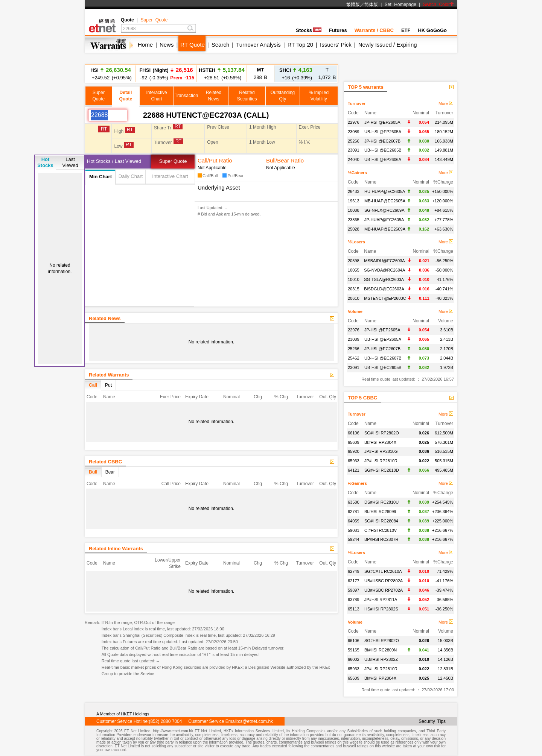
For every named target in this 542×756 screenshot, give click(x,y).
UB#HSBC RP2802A (384, 581)
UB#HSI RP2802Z (381, 659)
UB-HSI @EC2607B (383, 358)
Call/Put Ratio (215, 160)
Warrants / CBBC (374, 30)
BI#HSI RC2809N (381, 650)
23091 (354, 150)
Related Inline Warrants (116, 549)
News (167, 45)
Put (108, 385)
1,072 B (327, 74)
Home (145, 45)
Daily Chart (131, 176)
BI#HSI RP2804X (380, 442)
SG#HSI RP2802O (382, 433)
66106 (354, 433)
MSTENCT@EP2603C (385, 298)
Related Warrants (109, 375)
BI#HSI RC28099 (380, 512)
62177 (354, 581)
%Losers (356, 242)
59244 (354, 539)
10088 (354, 210)
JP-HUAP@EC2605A (384, 220)
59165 (354, 650)
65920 (354, 451)
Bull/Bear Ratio (285, 160)
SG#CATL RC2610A (383, 571)
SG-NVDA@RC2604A (384, 270)
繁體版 (353, 5)
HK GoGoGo (432, 30)
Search (221, 45)
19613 (354, 201)
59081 (354, 530)
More (446, 103)
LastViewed (70, 162)
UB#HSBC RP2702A (384, 590)
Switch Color (438, 5)
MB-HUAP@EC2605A (385, 201)
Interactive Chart (170, 176)
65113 (354, 609)
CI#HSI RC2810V (381, 530)
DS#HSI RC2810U (381, 502)
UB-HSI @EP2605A (383, 132)
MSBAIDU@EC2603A (384, 261)
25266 (354, 141)
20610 (354, 298)
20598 (354, 261)
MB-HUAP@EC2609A (385, 229)
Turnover (357, 103)
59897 (354, 590)
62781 (354, 512)
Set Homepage (400, 5)
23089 (354, 132)
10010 (354, 279)
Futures (338, 30)
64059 (354, 521)
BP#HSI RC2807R (381, 539)
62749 (354, 571)
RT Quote (192, 45)
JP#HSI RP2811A (381, 600)
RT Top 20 (300, 45)
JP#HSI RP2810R (381, 461)
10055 (354, 270)
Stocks (309, 30)
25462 (354, 358)
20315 (354, 289)
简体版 (371, 5)
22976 (354, 122)
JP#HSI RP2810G (381, 451)
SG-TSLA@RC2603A (384, 279)
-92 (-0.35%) (166, 74)
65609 (354, 442)
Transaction (186, 96)
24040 (354, 159)
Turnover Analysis (258, 45)
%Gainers (357, 173)
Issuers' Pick (336, 45)
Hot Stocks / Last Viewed (114, 161)
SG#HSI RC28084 (381, 521)
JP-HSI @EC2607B (382, 141)
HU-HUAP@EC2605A (385, 191)
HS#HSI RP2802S (381, 609)
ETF (406, 30)
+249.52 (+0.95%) (111, 74)
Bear (110, 472)
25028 (354, 229)
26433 (354, 191)
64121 (354, 470)
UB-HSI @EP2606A (383, 159)
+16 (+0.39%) (296, 74)
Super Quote (154, 20)
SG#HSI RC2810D (382, 470)
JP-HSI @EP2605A (382, 122)
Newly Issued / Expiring (388, 45)
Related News (105, 318)
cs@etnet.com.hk (255, 721)
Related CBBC (105, 462)
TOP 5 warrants (366, 87)
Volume (355, 311)
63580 (354, 502)
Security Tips (432, 721)
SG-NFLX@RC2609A (384, 210)
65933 (354, 461)
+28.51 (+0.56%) (222, 74)
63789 (354, 600)
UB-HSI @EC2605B (383, 150)
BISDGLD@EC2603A (384, 289)
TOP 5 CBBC (362, 398)
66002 (354, 659)
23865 (354, 220)
